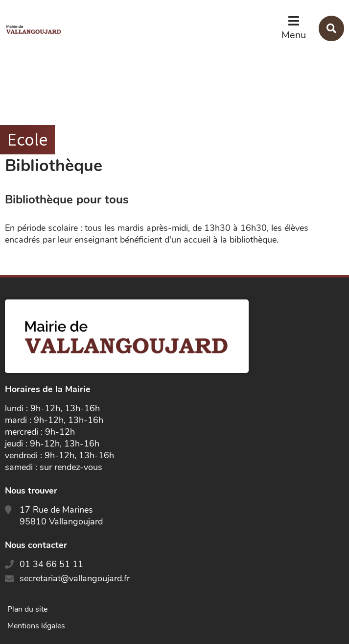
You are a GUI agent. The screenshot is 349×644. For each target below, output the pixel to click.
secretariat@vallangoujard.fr (75, 578)
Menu (294, 35)
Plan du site (27, 609)
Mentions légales (36, 626)
